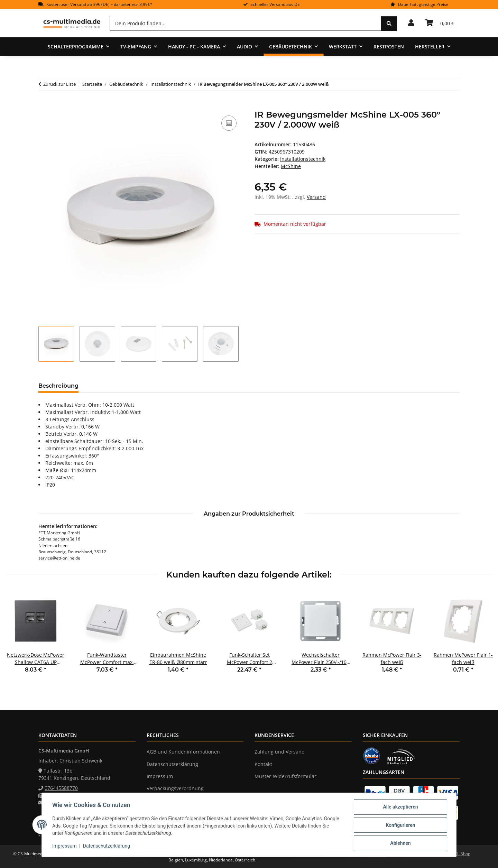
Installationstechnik (303, 159)
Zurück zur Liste (59, 84)
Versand (316, 197)
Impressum (65, 847)
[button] (411, 23)
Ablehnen (400, 843)
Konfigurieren (400, 825)
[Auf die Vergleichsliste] (229, 123)
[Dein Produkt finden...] (246, 23)
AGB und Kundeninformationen (183, 752)
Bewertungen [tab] (109, 386)
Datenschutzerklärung (107, 847)
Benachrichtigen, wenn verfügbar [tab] (251, 386)
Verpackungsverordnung (175, 788)
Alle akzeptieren (400, 807)
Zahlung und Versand (280, 752)
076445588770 (61, 788)
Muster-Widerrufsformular (285, 776)
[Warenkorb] (440, 23)
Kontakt (263, 764)
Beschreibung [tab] (58, 386)
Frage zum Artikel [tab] (166, 386)
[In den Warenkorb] (44, 106)
